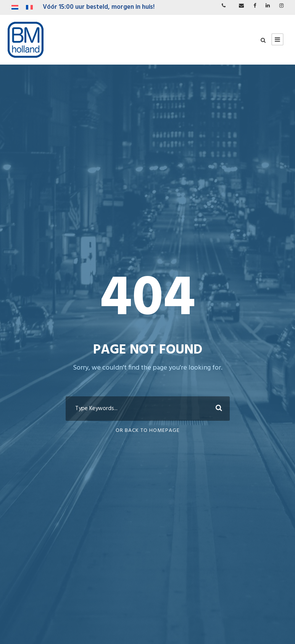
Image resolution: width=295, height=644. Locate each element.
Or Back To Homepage (148, 431)
